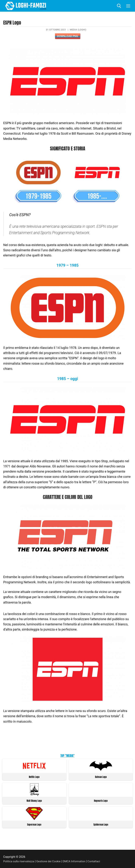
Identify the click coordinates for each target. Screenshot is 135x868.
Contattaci (96, 861)
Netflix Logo (34, 777)
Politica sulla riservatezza (19, 861)
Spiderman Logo (101, 824)
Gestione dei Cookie (50, 861)
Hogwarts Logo (101, 800)
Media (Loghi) (78, 30)
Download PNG (67, 36)
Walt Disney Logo (34, 800)
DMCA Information (76, 861)
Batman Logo (101, 777)
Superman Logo (34, 824)
